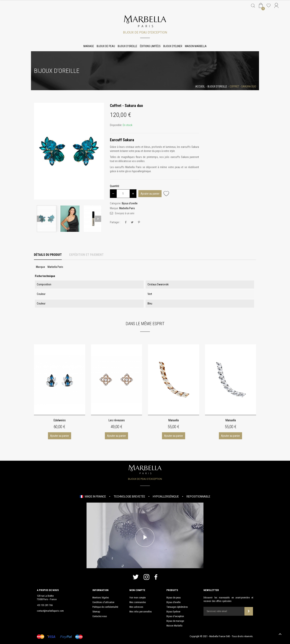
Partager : (115, 222)
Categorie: (116, 203)
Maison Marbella (196, 46)
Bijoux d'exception (175, 616)
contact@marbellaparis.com (50, 611)
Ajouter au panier (150, 194)
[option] (69, 151)
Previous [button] (40, 219)
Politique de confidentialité (105, 607)
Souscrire (249, 611)
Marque (40, 267)
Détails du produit (48, 255)
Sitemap (96, 612)
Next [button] (98, 219)
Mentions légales (101, 598)
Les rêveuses (117, 420)
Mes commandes (138, 602)
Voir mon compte (137, 598)
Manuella (173, 420)
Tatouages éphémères (177, 607)
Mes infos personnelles (141, 612)
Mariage (89, 46)
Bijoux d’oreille (173, 602)
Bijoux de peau (106, 46)
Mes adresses (136, 607)
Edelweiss (60, 420)
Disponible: (116, 125)
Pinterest (139, 222)
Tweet (132, 222)
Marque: (114, 208)
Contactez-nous (100, 616)
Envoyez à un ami (125, 213)
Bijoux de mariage (175, 621)
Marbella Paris (127, 208)
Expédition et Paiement (86, 255)
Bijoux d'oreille (127, 46)
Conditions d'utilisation (103, 602)
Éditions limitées (150, 46)
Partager (126, 222)
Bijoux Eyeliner (173, 46)
